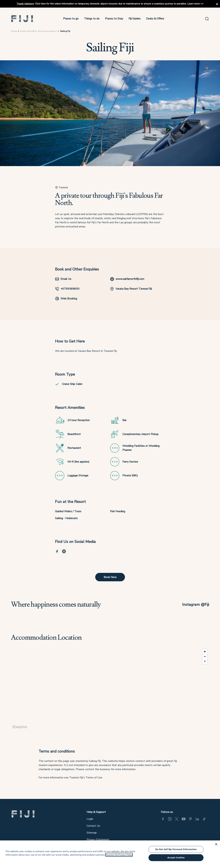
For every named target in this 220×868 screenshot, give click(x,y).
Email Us (63, 279)
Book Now (110, 577)
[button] (22, 19)
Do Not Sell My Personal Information (176, 849)
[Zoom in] (205, 652)
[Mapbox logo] (20, 727)
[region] (110, 689)
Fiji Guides (135, 19)
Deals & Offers (155, 19)
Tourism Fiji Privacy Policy (119, 855)
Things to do (92, 19)
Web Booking (66, 299)
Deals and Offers (29, 31)
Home (14, 31)
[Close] (216, 844)
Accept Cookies (176, 857)
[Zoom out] (205, 657)
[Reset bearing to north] (205, 662)
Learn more (194, 4)
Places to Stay (114, 19)
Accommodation (49, 31)
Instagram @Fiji (196, 604)
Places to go (71, 19)
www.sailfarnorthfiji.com (127, 279)
